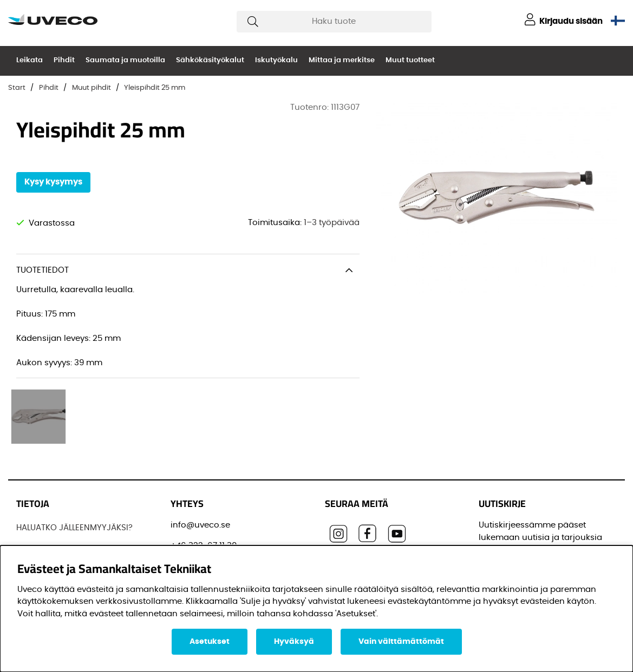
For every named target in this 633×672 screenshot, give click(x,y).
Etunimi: (498, 542)
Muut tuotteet (410, 60)
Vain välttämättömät (401, 642)
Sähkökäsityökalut (210, 60)
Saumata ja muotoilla (125, 60)
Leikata (30, 60)
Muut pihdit (92, 88)
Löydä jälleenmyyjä (55, 492)
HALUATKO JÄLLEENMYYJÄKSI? (74, 451)
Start (17, 88)
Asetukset (210, 642)
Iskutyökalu (276, 60)
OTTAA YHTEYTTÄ (49, 532)
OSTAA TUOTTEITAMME (60, 512)
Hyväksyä (294, 642)
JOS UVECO (39, 472)
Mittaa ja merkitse (342, 60)
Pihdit (64, 60)
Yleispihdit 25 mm (155, 88)
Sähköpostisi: (509, 493)
